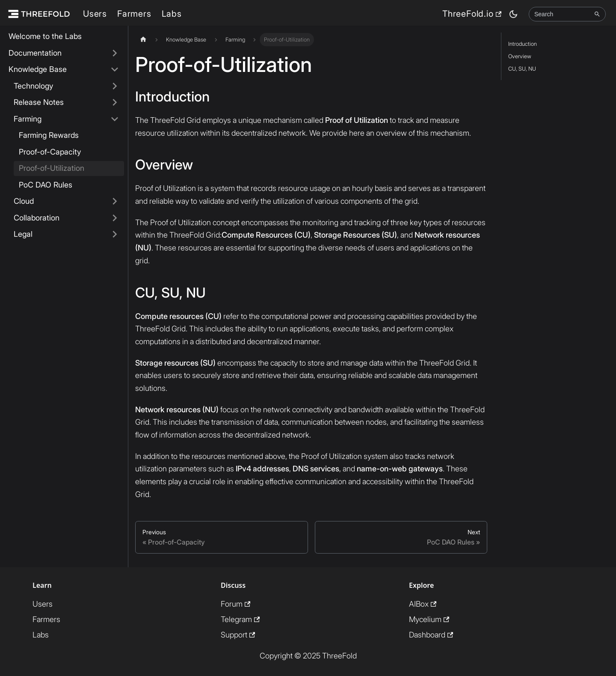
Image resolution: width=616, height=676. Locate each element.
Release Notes (39, 102)
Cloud (24, 201)
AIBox (423, 604)
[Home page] (143, 40)
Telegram (240, 619)
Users (95, 14)
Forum (235, 604)
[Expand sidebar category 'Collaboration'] (115, 218)
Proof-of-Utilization (52, 168)
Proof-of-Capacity (50, 152)
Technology (33, 86)
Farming (28, 119)
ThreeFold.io (472, 14)
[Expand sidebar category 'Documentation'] (115, 53)
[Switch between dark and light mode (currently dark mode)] (513, 14)
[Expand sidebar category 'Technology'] (115, 86)
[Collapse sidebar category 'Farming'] (115, 119)
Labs (172, 14)
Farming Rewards (49, 135)
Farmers (134, 14)
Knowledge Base (38, 69)
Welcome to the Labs (45, 36)
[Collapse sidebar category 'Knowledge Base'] (115, 70)
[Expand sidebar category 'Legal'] (115, 234)
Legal (23, 234)
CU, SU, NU (522, 69)
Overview (520, 56)
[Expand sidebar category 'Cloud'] (115, 201)
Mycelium (429, 619)
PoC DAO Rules (46, 185)
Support (238, 635)
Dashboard (431, 635)
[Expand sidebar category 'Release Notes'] (115, 103)
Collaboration (37, 218)
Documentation (35, 53)
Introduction (523, 44)
